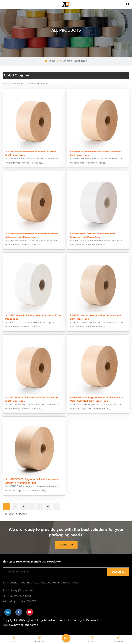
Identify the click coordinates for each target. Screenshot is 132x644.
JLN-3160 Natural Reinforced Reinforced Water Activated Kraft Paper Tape (32, 235)
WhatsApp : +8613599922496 (20, 601)
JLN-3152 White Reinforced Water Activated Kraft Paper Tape (33, 317)
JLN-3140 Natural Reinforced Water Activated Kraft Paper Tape (31, 153)
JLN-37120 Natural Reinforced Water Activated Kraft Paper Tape (32, 399)
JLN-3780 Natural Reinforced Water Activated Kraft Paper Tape (95, 317)
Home (50, 61)
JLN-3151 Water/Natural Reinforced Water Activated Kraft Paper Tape (93, 235)
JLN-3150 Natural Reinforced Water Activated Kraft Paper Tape (95, 153)
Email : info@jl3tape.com (18, 590)
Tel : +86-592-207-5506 (17, 596)
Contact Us (66, 544)
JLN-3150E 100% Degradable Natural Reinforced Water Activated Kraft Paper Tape (97, 399)
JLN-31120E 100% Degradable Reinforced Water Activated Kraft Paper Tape (32, 481)
